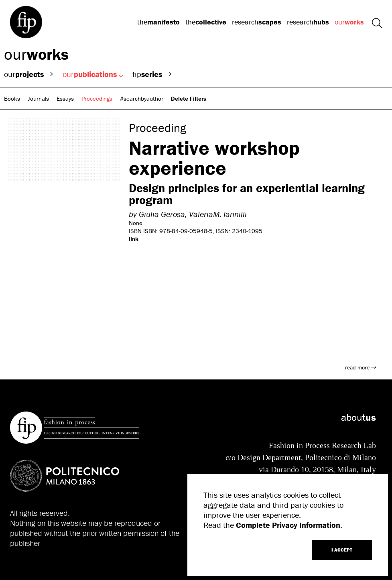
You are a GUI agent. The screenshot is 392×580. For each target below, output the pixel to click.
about (358, 417)
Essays (65, 98)
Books (12, 98)
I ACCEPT (342, 550)
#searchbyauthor (142, 98)
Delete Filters (189, 98)
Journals (38, 98)
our (349, 22)
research (257, 22)
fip (152, 74)
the (158, 22)
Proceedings (97, 98)
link (134, 239)
